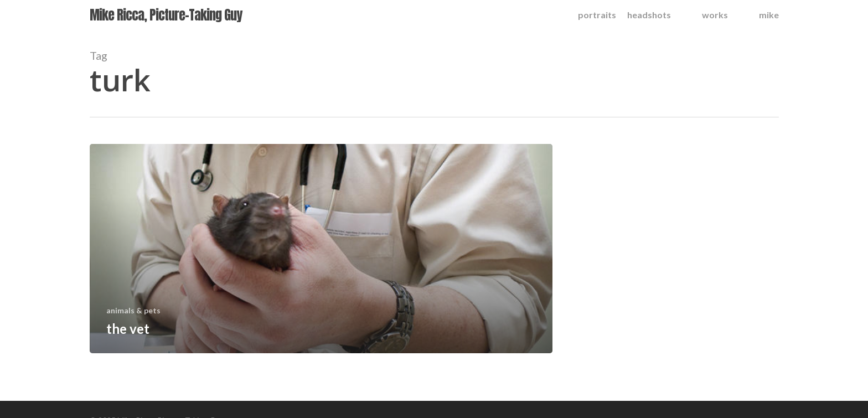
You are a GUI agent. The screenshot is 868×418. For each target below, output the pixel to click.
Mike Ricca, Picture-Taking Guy (166, 15)
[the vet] (321, 249)
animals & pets (133, 310)
